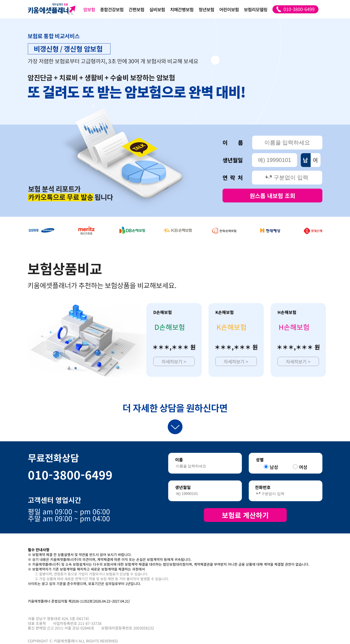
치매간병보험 (182, 9)
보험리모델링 (256, 9)
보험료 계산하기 (245, 515)
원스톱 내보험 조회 (272, 196)
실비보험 (157, 9)
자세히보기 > (174, 362)
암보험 (89, 9)
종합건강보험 (112, 9)
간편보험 (136, 9)
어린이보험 (229, 9)
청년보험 (206, 9)
